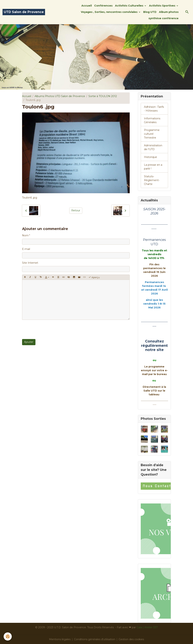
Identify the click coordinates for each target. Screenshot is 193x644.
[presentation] (50, 329)
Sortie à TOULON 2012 (103, 96)
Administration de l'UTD (153, 147)
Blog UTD (150, 12)
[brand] (24, 12)
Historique (150, 157)
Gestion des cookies (131, 639)
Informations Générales (152, 120)
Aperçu (94, 277)
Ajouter (29, 342)
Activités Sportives (163, 6)
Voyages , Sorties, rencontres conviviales (110, 12)
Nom (25, 235)
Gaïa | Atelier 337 (147, 627)
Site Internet (30, 263)
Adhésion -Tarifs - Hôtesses (154, 109)
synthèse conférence (164, 18)
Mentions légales (60, 639)
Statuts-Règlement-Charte (152, 180)
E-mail (26, 249)
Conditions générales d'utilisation (95, 639)
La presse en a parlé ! (153, 167)
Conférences (103, 6)
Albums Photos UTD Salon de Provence (60, 96)
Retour (76, 210)
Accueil (87, 6)
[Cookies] (8, 636)
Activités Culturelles (130, 6)
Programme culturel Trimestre (152, 134)
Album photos (169, 12)
